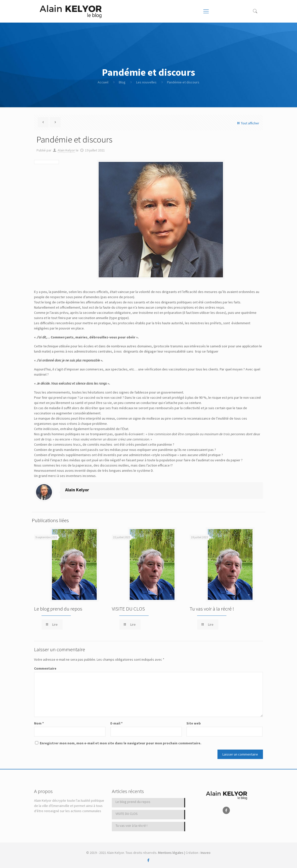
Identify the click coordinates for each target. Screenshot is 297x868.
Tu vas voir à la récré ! (212, 609)
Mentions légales (171, 853)
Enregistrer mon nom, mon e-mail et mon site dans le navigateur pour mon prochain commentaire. (121, 743)
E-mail (116, 723)
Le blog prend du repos (58, 609)
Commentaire (45, 668)
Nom (39, 723)
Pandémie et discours (183, 82)
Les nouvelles (146, 82)
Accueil (103, 82)
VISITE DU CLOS (128, 609)
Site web (194, 723)
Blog (122, 82)
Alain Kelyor (66, 150)
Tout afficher (248, 123)
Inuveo (206, 853)
